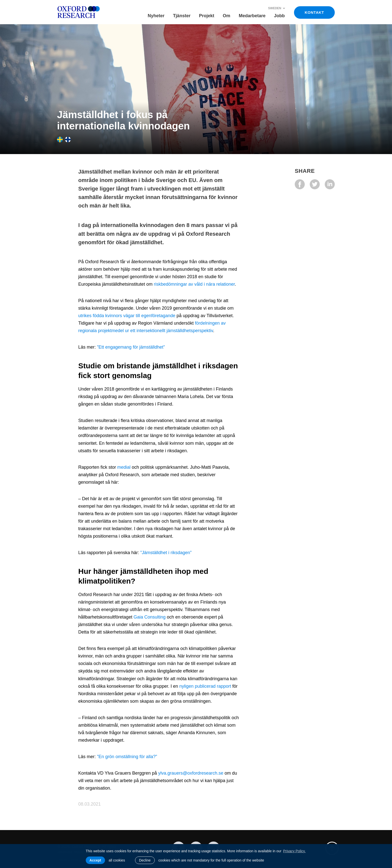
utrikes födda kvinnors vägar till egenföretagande (127, 316)
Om (226, 16)
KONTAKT (314, 12)
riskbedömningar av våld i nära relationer (194, 284)
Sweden (277, 8)
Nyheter (156, 16)
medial (124, 467)
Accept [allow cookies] (95, 860)
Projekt (207, 16)
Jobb (279, 16)
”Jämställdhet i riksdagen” (166, 553)
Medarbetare (252, 16)
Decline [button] (145, 860)
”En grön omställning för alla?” (127, 757)
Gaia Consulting (149, 617)
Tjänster (182, 16)
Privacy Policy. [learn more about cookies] (294, 851)
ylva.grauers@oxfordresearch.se (191, 773)
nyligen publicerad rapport (205, 686)
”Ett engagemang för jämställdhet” (131, 347)
